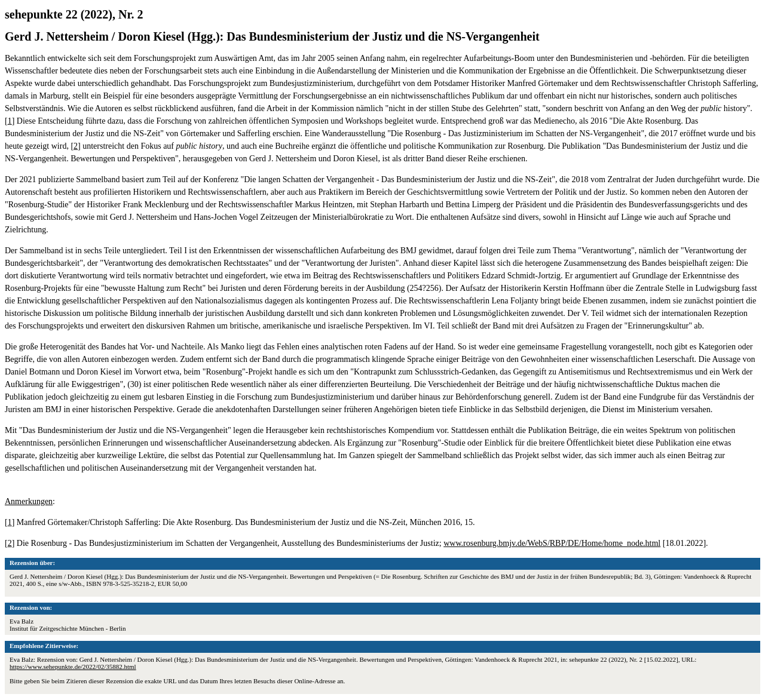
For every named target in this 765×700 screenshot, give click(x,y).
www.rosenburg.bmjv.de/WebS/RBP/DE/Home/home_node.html (552, 543)
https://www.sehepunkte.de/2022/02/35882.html (73, 667)
